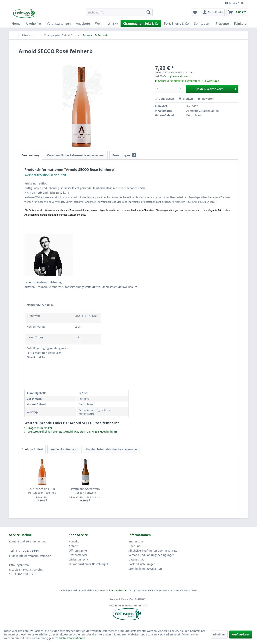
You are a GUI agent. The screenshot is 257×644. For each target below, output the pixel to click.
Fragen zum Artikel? (39, 428)
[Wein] (99, 24)
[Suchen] (149, 12)
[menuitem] (119, 12)
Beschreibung (30, 155)
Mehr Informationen (72, 638)
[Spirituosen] (202, 24)
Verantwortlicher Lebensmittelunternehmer (76, 155)
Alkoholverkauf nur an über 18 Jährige (153, 551)
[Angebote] (83, 24)
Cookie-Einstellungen (142, 564)
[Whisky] (113, 24)
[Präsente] (222, 24)
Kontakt (74, 541)
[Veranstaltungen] (59, 24)
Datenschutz (136, 559)
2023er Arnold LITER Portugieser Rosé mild (42, 491)
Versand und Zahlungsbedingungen (152, 555)
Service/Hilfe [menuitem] (235, 3)
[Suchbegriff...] (119, 12)
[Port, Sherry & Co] (176, 24)
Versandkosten (119, 590)
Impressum (136, 541)
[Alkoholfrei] (34, 24)
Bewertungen (124, 155)
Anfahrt (74, 546)
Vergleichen (164, 99)
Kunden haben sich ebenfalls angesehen (112, 449)
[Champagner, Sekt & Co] (141, 24)
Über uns (134, 546)
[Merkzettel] (195, 12)
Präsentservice (78, 555)
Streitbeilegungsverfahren (145, 569)
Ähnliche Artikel (32, 449)
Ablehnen (219, 634)
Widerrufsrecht (78, 559)
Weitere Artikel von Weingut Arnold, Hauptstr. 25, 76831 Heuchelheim (71, 432)
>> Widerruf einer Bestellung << (89, 564)
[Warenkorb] (237, 12)
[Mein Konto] (213, 12)
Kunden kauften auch (64, 449)
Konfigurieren (241, 634)
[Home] (16, 24)
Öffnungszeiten (79, 551)
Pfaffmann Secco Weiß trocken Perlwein (85, 491)
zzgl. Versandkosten (178, 76)
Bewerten (206, 99)
